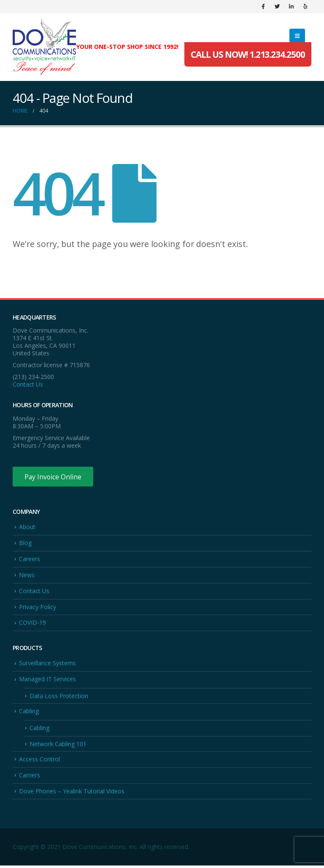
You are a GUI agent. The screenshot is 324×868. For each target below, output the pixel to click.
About (27, 527)
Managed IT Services (47, 681)
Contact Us (28, 384)
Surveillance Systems (47, 665)
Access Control (39, 761)
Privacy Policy (38, 608)
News (27, 576)
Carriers (30, 778)
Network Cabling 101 (58, 746)
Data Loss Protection (59, 697)
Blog (25, 544)
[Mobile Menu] (297, 36)
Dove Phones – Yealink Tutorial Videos (72, 794)
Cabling (29, 713)
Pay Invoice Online (54, 477)
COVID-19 (32, 624)
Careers (30, 560)
